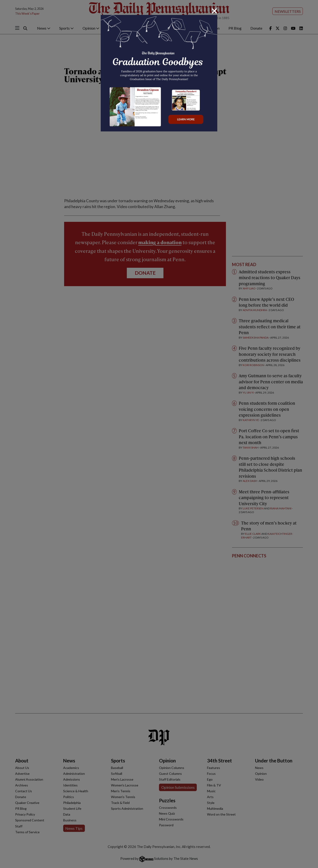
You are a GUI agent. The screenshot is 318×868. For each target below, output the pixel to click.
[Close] (214, 11)
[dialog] (159, 434)
